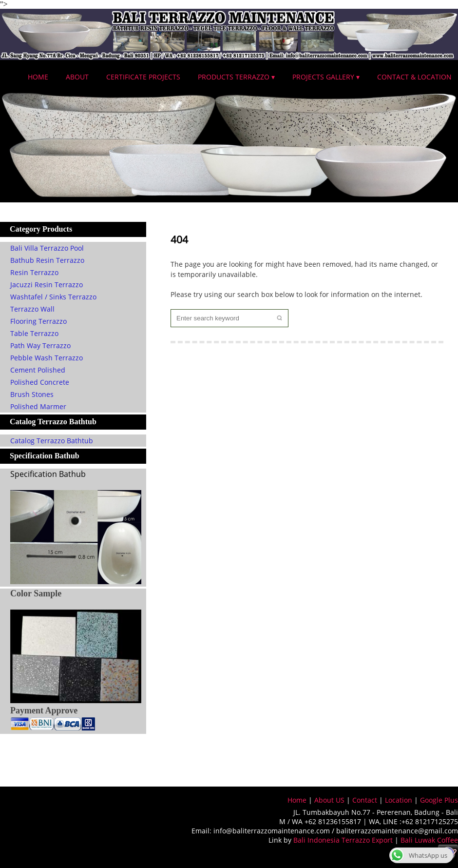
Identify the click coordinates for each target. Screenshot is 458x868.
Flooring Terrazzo (38, 321)
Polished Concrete (40, 382)
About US (329, 800)
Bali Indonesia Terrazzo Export (343, 840)
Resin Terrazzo (34, 272)
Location (399, 800)
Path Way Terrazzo (40, 345)
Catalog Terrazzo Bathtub (52, 441)
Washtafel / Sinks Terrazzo (53, 297)
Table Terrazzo (34, 333)
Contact (365, 800)
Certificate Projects (143, 77)
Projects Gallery (323, 77)
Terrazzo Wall (32, 309)
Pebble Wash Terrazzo (47, 358)
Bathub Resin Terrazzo (47, 260)
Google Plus (439, 800)
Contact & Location (414, 77)
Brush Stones (32, 394)
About (77, 77)
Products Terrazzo (234, 77)
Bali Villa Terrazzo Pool (47, 248)
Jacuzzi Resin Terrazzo (47, 285)
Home (38, 77)
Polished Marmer (38, 406)
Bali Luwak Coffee (429, 840)
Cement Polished (38, 370)
